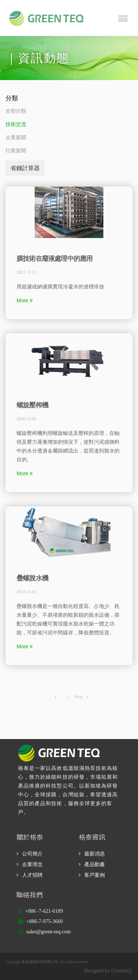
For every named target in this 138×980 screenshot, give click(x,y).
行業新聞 (16, 151)
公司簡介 (32, 854)
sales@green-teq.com (49, 932)
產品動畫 (95, 864)
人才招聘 (32, 875)
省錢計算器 (25, 168)
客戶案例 (95, 875)
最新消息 (95, 854)
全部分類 (16, 111)
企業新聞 (16, 138)
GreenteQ (121, 971)
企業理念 (32, 864)
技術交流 (16, 124)
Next (81, 697)
